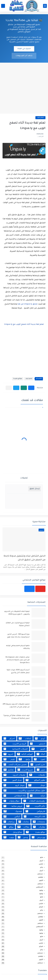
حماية (37, 796)
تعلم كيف (40, 118)
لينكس (12, 816)
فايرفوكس (35, 811)
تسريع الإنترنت (25, 770)
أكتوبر (41, 881)
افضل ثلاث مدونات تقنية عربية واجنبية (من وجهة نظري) (18, 683)
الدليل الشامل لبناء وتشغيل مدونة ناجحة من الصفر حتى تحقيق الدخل (25, 558)
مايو (42, 858)
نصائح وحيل (13, 832)
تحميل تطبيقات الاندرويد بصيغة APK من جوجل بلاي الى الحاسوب (16, 706)
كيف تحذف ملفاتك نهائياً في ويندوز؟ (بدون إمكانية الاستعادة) (16, 717)
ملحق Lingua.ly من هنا (28, 304)
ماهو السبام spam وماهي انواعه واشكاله (18, 647)
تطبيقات (37, 775)
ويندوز (23, 837)
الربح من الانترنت (15, 744)
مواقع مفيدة (18, 379)
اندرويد (8, 754)
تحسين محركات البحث (15, 764)
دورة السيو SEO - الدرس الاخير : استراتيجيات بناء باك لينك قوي (18, 636)
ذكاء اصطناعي (15, 796)
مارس (41, 864)
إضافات (25, 738)
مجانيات (24, 822)
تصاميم (9, 770)
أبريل (41, 861)
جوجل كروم (14, 785)
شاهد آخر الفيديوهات (24, 56)
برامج (24, 759)
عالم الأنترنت (36, 806)
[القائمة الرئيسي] (45, 6)
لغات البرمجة (34, 816)
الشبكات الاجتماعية (16, 749)
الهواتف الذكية (25, 754)
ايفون (40, 759)
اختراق (9, 738)
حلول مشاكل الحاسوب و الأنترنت (24, 790)
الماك (41, 754)
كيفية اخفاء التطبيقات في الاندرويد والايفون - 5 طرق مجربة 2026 (17, 613)
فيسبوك (13, 811)
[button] (31, 388)
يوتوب (9, 837)
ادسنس (38, 744)
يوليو (41, 891)
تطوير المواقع (35, 780)
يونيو (41, 894)
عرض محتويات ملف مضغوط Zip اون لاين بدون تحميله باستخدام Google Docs (18, 660)
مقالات (23, 827)
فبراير (41, 907)
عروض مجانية (13, 806)
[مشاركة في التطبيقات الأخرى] (9, 388)
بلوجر (9, 759)
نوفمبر (41, 877)
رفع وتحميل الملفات (34, 801)
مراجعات (9, 822)
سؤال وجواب (12, 801)
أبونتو (40, 738)
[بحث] (3, 6)
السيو (38, 749)
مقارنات (39, 827)
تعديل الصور (13, 780)
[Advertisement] (24, 88)
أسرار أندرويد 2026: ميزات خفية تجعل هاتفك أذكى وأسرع (18, 671)
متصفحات (39, 822)
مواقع (9, 827)
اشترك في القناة (24, 49)
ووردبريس (38, 837)
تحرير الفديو (38, 764)
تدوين (41, 770)
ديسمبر (40, 874)
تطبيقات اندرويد (14, 775)
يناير (42, 867)
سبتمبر (40, 884)
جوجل (37, 785)
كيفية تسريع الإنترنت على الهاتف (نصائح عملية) (18, 624)
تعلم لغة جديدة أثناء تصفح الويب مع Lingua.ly (24, 324)
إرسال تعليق (35, 489)
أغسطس (39, 887)
